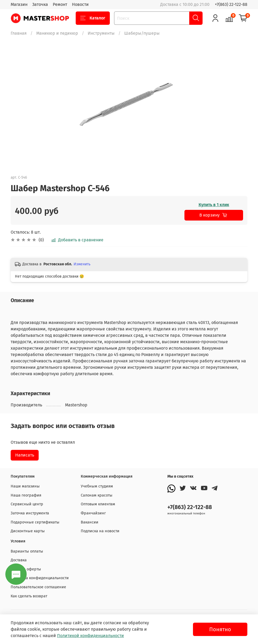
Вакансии (90, 522)
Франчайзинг (93, 513)
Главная (19, 33)
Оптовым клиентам (98, 504)
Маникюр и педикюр (57, 33)
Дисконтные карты (28, 531)
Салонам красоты (97, 495)
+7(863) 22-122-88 (231, 4)
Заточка (40, 4)
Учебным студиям (97, 486)
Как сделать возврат (29, 596)
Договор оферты (26, 569)
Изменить (82, 264)
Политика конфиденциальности (40, 578)
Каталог (93, 18)
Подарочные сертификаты (35, 522)
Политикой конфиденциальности (90, 636)
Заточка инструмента (30, 513)
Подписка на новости (100, 531)
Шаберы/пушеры (142, 33)
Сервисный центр (27, 504)
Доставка (19, 560)
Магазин (19, 4)
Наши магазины (25, 486)
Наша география (26, 495)
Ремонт (60, 4)
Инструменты (101, 33)
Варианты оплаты (27, 551)
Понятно (220, 629)
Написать (25, 455)
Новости (80, 4)
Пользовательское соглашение (38, 587)
